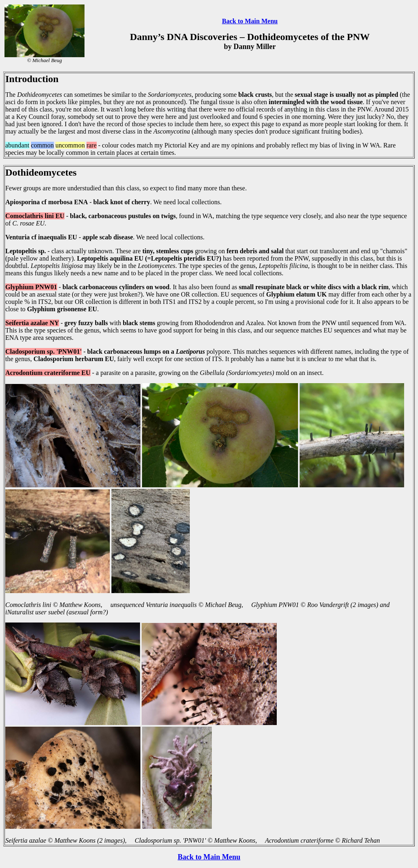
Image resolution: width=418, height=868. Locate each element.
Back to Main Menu (250, 21)
